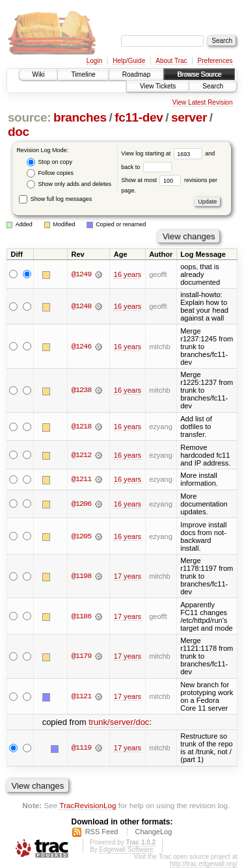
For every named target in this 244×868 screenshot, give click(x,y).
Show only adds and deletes (69, 184)
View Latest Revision (203, 102)
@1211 (81, 479)
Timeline (83, 74)
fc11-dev (139, 117)
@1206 (81, 504)
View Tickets (158, 86)
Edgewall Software (126, 849)
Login (94, 61)
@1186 (81, 616)
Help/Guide (129, 61)
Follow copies (50, 173)
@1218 (81, 427)
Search (213, 86)
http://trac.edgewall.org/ (204, 864)
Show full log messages (55, 199)
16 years (128, 274)
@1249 (81, 274)
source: (29, 117)
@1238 (81, 390)
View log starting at (163, 153)
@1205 (81, 536)
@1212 (81, 455)
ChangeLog (153, 832)
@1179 (81, 656)
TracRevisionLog (88, 805)
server (189, 117)
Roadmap (136, 74)
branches (80, 117)
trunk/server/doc (119, 722)
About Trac (171, 61)
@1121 (81, 696)
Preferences (215, 61)
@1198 (81, 576)
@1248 (81, 306)
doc (19, 132)
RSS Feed (102, 832)
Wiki (39, 74)
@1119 (81, 748)
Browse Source (199, 74)
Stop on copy (49, 162)
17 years (128, 576)
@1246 (81, 347)
